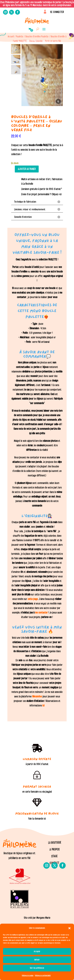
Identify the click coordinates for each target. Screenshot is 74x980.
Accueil (11, 37)
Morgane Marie (43, 918)
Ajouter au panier (27, 169)
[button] (69, 928)
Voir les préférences (37, 968)
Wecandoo (37, 697)
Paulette (20, 37)
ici (43, 706)
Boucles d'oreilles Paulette (37, 37)
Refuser (37, 960)
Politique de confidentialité (43, 975)
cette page (33, 599)
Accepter (37, 951)
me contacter (41, 613)
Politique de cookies (28, 975)
